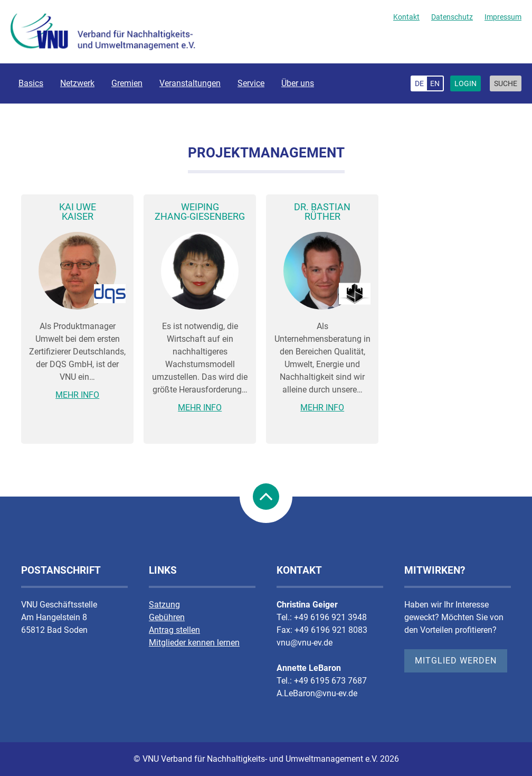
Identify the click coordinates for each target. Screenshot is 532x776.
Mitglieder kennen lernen (194, 643)
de (419, 83)
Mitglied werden (456, 661)
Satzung (164, 605)
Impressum (503, 17)
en (435, 83)
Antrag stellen (174, 630)
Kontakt (406, 17)
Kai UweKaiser (78, 212)
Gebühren (167, 617)
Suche (506, 83)
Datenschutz (452, 17)
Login (465, 83)
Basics (31, 83)
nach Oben (266, 497)
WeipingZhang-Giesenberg (200, 212)
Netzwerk (77, 83)
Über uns (298, 83)
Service (251, 83)
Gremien (127, 83)
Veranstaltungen (190, 83)
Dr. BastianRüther (322, 212)
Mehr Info (77, 395)
